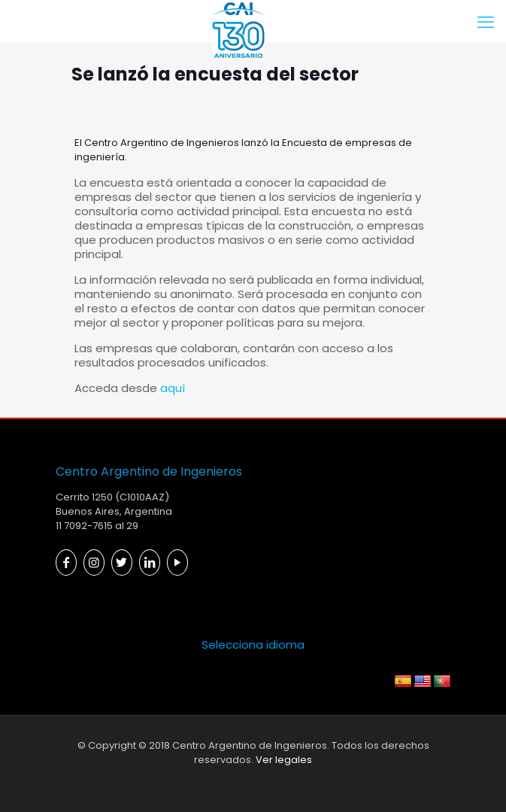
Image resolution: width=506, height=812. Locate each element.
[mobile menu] (486, 23)
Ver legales (284, 760)
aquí (173, 388)
